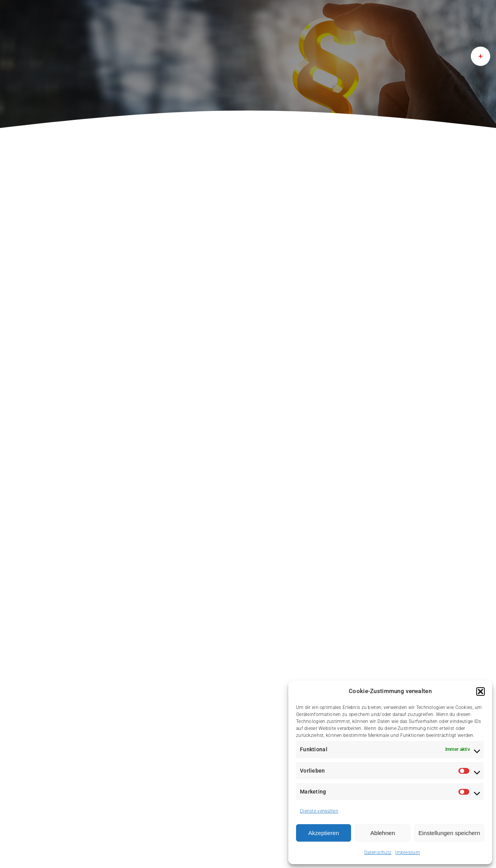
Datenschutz (378, 852)
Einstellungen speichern (449, 833)
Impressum (408, 852)
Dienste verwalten (319, 811)
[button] (480, 692)
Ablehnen (383, 833)
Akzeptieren (324, 833)
